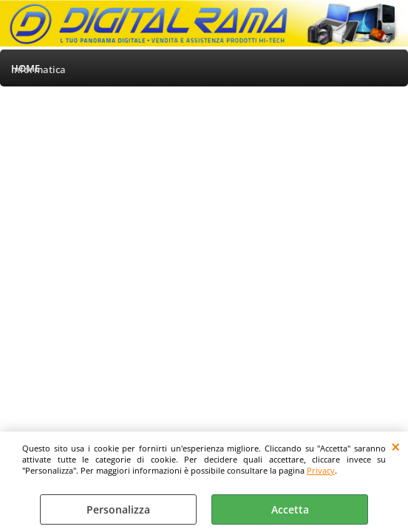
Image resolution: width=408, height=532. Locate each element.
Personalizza (118, 509)
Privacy (321, 470)
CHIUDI (396, 446)
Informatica (38, 69)
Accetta (290, 509)
